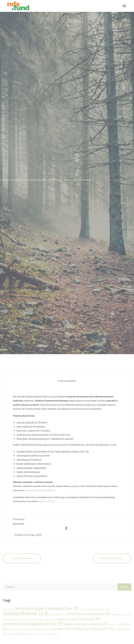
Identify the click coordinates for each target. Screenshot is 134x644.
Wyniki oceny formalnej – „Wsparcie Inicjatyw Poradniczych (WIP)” (116, 558)
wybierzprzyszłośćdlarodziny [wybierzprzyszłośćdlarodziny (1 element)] (21, 634)
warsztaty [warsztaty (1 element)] (13, 629)
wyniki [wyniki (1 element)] (39, 634)
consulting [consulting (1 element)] (86, 609)
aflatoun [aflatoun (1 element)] (8, 609)
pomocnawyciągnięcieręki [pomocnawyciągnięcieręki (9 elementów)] (33, 624)
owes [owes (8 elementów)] (92, 619)
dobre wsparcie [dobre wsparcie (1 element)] (101, 609)
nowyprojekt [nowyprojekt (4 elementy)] (71, 619)
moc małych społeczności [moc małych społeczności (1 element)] (46, 620)
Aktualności (68, 381)
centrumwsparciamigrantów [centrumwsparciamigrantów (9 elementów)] (46, 608)
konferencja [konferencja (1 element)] (117, 615)
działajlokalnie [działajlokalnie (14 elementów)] (26, 613)
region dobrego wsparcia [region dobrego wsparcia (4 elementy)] (86, 624)
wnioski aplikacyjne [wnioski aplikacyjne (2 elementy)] (39, 629)
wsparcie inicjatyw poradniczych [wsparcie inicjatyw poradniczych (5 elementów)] (84, 629)
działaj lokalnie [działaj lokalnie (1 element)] (57, 615)
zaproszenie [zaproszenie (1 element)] (51, 634)
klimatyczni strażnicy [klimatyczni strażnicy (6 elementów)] (88, 614)
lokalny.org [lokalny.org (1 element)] (12, 620)
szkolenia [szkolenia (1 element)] (113, 625)
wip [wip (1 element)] (22, 629)
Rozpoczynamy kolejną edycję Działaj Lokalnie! (26, 558)
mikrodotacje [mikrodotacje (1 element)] (25, 620)
